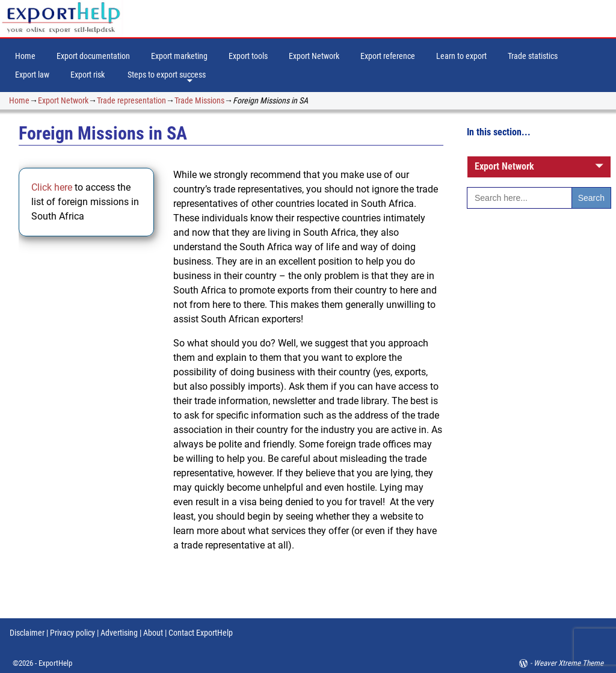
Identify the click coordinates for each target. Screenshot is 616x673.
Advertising (119, 633)
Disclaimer (27, 633)
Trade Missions (199, 100)
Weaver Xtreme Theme (568, 663)
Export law (32, 75)
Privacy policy (72, 633)
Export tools (248, 56)
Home (25, 56)
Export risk (88, 75)
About (153, 633)
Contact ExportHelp (201, 633)
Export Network (314, 56)
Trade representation (131, 100)
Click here (53, 187)
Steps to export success (167, 75)
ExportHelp (55, 663)
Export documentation (93, 56)
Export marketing (179, 56)
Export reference (388, 56)
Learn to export (461, 56)
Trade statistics (533, 56)
